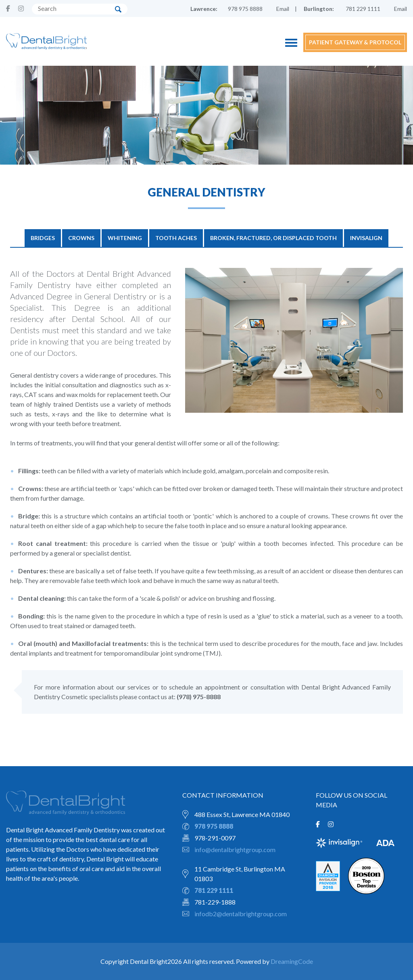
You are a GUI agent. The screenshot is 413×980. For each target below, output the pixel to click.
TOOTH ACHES (176, 238)
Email (283, 9)
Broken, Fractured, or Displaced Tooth (273, 238)
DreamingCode (292, 961)
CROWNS (81, 238)
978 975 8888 (245, 9)
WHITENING (125, 238)
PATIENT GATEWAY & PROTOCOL (355, 42)
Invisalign (366, 238)
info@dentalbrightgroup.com (235, 849)
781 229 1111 (363, 9)
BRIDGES (43, 238)
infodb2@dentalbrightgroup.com (241, 914)
